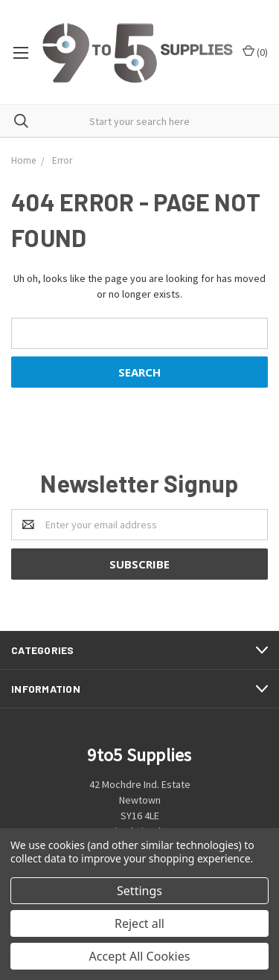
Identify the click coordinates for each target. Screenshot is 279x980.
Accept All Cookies (140, 956)
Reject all (139, 923)
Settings (139, 891)
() (255, 52)
